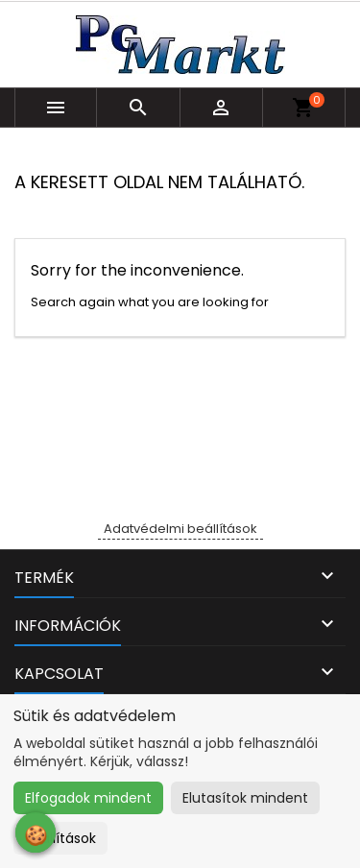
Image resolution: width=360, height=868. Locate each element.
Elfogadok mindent (88, 798)
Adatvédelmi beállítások (180, 529)
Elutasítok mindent (245, 798)
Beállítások (60, 838)
